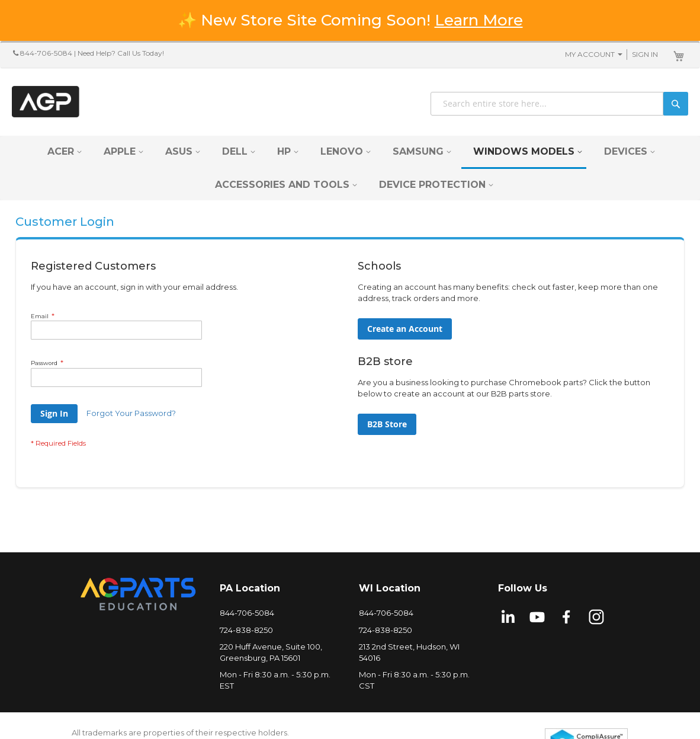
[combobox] (559, 104)
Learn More (479, 20)
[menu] (350, 168)
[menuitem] (61, 151)
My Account (590, 54)
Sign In (645, 54)
